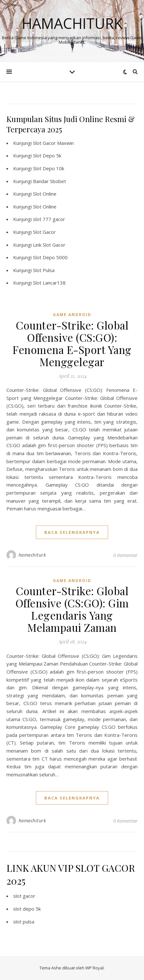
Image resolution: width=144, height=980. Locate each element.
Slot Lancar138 (49, 283)
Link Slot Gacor (49, 245)
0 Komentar (125, 555)
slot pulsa (24, 922)
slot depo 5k (27, 909)
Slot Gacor (44, 232)
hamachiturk (32, 555)
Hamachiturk (72, 23)
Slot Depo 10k (49, 168)
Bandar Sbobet (50, 181)
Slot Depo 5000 (50, 257)
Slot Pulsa (44, 270)
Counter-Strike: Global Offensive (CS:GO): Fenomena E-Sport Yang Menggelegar (72, 343)
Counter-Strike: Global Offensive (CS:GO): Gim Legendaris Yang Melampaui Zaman (72, 609)
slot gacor (24, 896)
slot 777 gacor (49, 219)
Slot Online (45, 194)
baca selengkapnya (72, 532)
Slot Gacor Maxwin (53, 143)
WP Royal (94, 968)
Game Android (72, 315)
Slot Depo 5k (47, 155)
